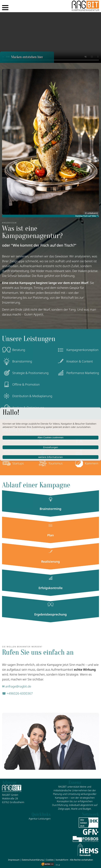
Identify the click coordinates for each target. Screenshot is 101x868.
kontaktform (62, 860)
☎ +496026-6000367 (17, 693)
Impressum (14, 860)
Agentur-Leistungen (40, 819)
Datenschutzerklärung (33, 860)
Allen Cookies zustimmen (50, 438)
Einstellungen (51, 447)
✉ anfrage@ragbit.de (17, 686)
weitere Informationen (50, 457)
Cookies (50, 860)
